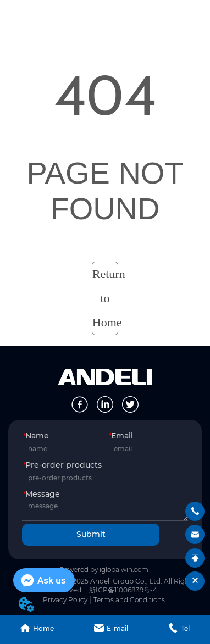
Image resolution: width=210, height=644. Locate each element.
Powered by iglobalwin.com (104, 570)
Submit (91, 534)
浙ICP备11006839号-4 (123, 590)
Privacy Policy (65, 600)
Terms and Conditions (129, 600)
